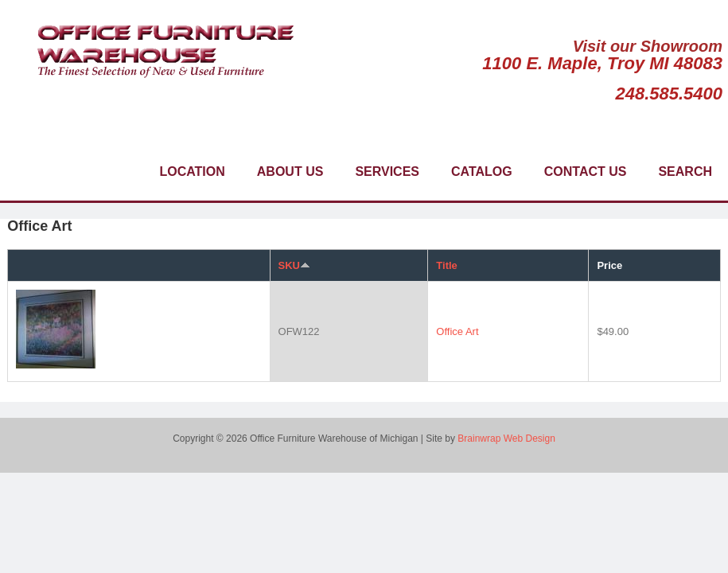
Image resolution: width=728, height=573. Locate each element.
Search (685, 172)
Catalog (482, 172)
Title (447, 265)
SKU (294, 265)
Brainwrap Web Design (506, 439)
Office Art (457, 331)
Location (192, 172)
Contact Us (586, 172)
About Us (290, 172)
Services (387, 172)
